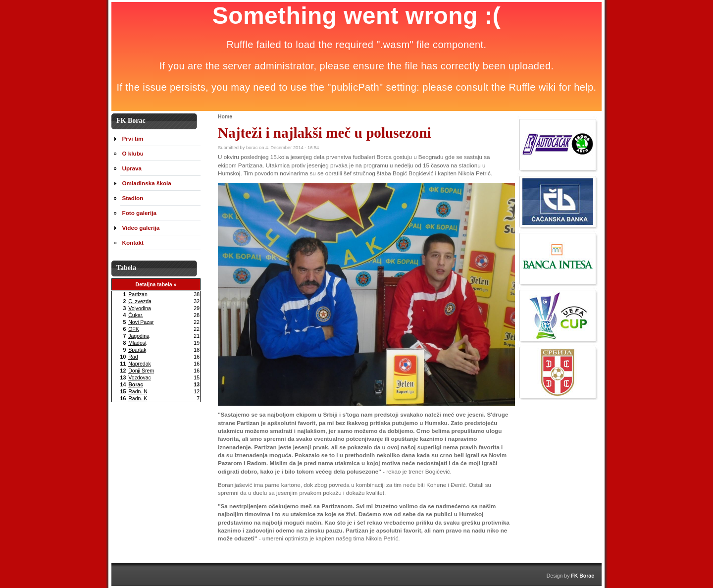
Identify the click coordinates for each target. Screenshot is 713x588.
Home (225, 116)
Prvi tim (133, 138)
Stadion (133, 198)
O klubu (133, 153)
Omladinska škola (147, 183)
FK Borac (583, 576)
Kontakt (133, 242)
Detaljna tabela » (156, 284)
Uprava (132, 168)
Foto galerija (139, 213)
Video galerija (141, 228)
